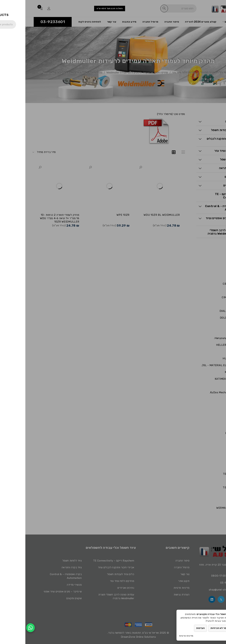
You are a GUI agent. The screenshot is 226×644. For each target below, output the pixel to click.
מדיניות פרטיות (161, 636)
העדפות (175, 628)
